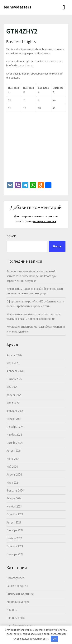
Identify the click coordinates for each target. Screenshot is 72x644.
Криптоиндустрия (18, 602)
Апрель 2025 (14, 395)
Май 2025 (12, 387)
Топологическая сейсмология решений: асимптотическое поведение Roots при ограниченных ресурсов (31, 276)
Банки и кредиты (17, 586)
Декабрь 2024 (15, 427)
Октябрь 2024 (15, 443)
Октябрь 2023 (15, 514)
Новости (12, 610)
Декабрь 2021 (15, 554)
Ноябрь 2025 (14, 379)
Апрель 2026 (14, 355)
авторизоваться (45, 221)
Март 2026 (13, 363)
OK (54, 639)
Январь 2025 (14, 419)
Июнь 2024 (13, 459)
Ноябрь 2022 (14, 538)
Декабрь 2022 (15, 530)
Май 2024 (12, 467)
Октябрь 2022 (15, 546)
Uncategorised (15, 578)
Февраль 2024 (15, 490)
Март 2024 (13, 483)
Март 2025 (13, 403)
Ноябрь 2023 (14, 506)
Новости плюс (16, 618)
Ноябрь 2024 (14, 435)
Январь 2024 (14, 498)
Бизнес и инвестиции (20, 594)
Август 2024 (14, 451)
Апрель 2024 (14, 474)
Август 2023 (14, 522)
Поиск (11, 236)
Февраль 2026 (15, 371)
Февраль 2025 (15, 411)
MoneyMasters (17, 7)
